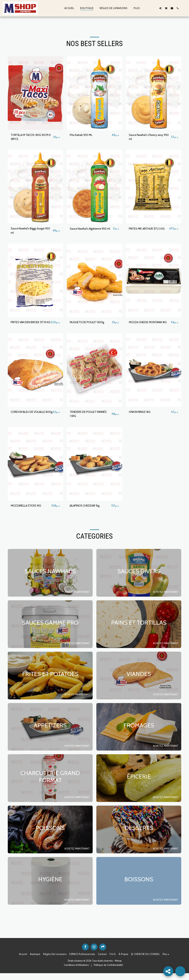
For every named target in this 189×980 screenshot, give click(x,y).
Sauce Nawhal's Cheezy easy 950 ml (147, 137)
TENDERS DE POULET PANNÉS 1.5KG (90, 420)
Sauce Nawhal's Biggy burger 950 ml (29, 232)
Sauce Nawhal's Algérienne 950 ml (90, 232)
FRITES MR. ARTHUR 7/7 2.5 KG (147, 232)
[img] (35, 93)
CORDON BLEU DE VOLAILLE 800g (30, 420)
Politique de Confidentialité (108, 972)
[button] (155, 8)
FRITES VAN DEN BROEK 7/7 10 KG (29, 326)
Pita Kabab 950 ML (82, 135)
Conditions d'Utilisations (76, 972)
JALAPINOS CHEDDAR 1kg (87, 512)
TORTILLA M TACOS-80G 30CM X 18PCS (32, 137)
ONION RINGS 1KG (141, 418)
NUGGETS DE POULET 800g (89, 324)
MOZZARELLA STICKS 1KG (28, 512)
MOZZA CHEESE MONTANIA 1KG (147, 326)
